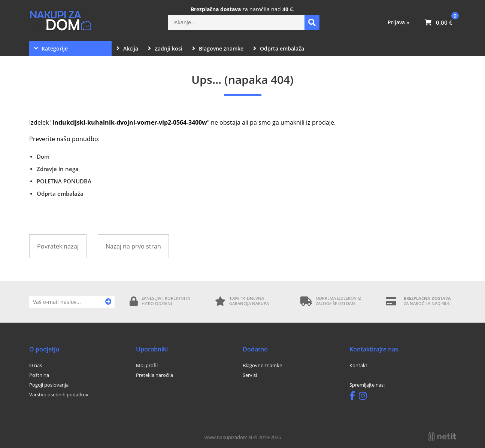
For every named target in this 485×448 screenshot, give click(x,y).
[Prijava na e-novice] (108, 302)
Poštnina (39, 375)
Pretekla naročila (154, 375)
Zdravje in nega (58, 169)
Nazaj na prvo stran (133, 246)
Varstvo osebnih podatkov (59, 394)
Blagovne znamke (218, 48)
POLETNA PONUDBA (64, 181)
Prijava (398, 22)
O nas (36, 365)
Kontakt (358, 365)
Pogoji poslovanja (49, 385)
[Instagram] (365, 397)
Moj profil (147, 365)
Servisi (250, 375)
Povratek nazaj (58, 246)
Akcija (127, 48)
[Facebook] (354, 397)
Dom (43, 156)
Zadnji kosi (165, 48)
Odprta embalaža (279, 48)
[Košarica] (439, 22)
